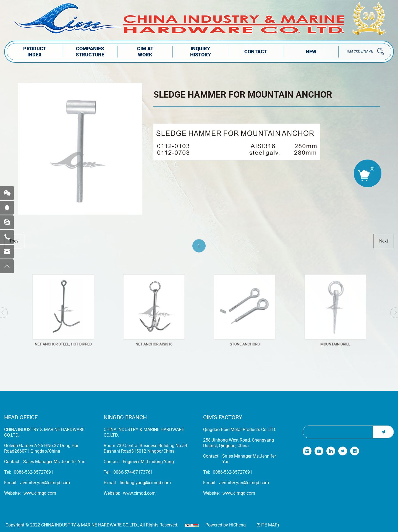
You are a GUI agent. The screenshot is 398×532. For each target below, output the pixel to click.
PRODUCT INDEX (35, 52)
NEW (311, 52)
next (384, 241)
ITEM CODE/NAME (359, 51)
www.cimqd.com (40, 493)
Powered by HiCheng (226, 525)
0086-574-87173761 (133, 472)
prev (14, 241)
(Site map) (268, 525)
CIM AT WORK (145, 52)
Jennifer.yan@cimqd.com (45, 483)
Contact (256, 52)
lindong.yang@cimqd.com (145, 483)
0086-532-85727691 (34, 472)
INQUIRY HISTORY (201, 52)
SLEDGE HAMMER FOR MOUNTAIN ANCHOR (243, 95)
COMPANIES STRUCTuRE (90, 52)
